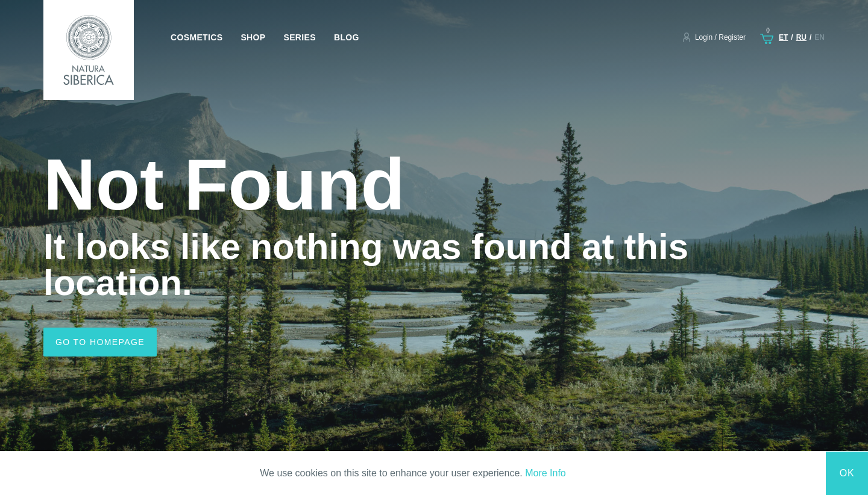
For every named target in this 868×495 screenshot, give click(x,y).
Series (299, 37)
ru (801, 37)
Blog (347, 37)
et (783, 37)
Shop (253, 37)
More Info (546, 473)
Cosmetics (197, 37)
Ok (847, 473)
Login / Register (720, 37)
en (819, 37)
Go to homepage (100, 342)
